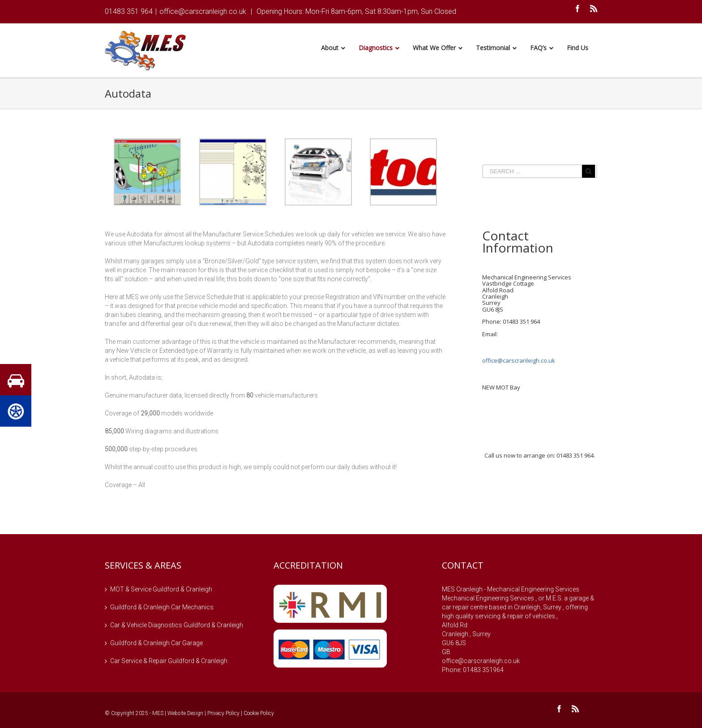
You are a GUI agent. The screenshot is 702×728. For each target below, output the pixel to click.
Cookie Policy (259, 715)
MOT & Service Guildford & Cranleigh (161, 591)
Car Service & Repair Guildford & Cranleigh (169, 662)
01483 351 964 (129, 11)
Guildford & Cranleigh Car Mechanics (162, 608)
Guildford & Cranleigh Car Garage (156, 644)
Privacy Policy (223, 715)
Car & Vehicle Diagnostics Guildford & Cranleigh (177, 626)
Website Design (185, 715)
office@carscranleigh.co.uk (203, 11)
